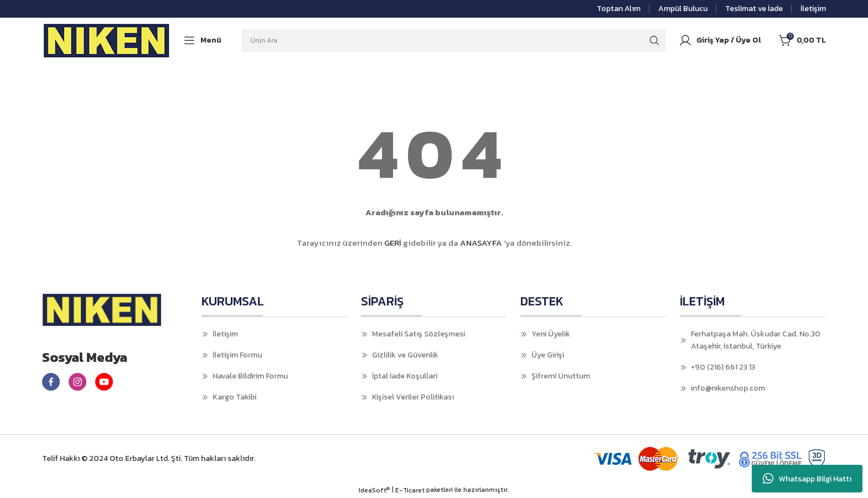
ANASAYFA (481, 243)
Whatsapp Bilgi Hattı (807, 479)
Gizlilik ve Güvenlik (405, 355)
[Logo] (107, 40)
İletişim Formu (237, 355)
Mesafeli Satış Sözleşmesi (418, 334)
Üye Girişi (548, 355)
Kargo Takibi (234, 397)
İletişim (225, 334)
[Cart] (802, 40)
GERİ (393, 243)
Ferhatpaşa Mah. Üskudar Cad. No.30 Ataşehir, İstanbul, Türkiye (756, 340)
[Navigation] (202, 40)
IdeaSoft (374, 490)
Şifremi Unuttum (561, 376)
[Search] (453, 40)
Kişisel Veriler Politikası (413, 397)
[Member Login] (720, 40)
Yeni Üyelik (551, 334)
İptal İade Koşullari (405, 376)
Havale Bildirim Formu (250, 376)
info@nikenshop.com (728, 388)
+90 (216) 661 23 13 (723, 367)
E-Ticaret (410, 490)
